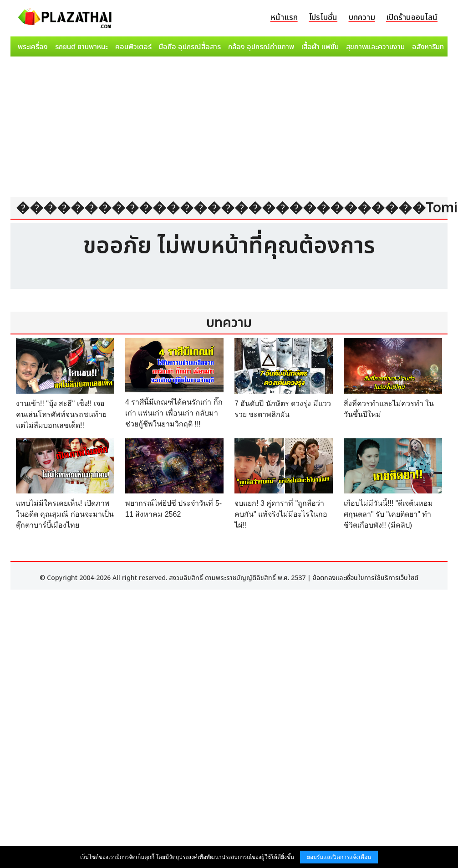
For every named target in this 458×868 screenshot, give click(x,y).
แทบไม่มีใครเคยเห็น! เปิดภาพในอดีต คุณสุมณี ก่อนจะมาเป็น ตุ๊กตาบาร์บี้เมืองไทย (65, 514)
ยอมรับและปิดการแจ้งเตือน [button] (339, 857)
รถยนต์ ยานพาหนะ (81, 47)
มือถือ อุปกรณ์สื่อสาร (190, 47)
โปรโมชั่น (323, 18)
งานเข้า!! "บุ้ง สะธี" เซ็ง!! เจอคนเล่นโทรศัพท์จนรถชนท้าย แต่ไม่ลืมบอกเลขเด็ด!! (61, 414)
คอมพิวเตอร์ (133, 47)
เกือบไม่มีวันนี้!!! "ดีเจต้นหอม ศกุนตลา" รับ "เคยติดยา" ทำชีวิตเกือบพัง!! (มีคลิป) (388, 514)
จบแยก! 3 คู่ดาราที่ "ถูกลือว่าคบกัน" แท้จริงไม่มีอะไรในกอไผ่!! (281, 514)
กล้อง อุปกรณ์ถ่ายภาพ (261, 47)
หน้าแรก (284, 18)
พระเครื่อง (33, 47)
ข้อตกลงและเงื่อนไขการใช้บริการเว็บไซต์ (366, 578)
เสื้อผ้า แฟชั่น (320, 47)
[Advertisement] (229, 128)
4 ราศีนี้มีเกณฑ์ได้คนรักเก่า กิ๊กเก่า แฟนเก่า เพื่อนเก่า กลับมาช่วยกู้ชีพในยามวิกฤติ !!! (174, 413)
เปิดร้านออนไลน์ (412, 18)
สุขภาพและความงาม (375, 47)
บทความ (362, 18)
